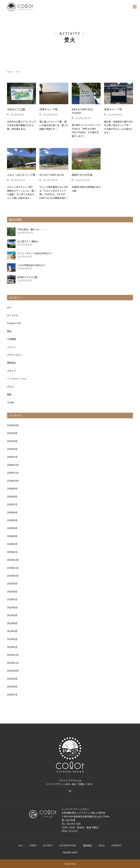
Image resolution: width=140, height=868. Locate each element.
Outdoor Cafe (14, 323)
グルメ (10, 387)
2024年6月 (12, 512)
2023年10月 (13, 576)
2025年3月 (12, 441)
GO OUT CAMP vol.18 (52, 175)
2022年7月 (12, 694)
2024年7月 (12, 504)
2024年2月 (12, 544)
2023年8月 (12, 591)
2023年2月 (12, 639)
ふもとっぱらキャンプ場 (21, 175)
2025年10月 (13, 425)
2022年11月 (13, 663)
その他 (10, 402)
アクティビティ (15, 355)
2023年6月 (12, 607)
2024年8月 (12, 496)
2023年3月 (12, 631)
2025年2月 (12, 449)
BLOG (102, 845)
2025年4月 (12, 433)
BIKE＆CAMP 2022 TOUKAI (82, 111)
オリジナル (13, 315)
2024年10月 (13, 481)
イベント (11, 347)
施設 (9, 394)
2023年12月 (13, 560)
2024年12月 (13, 465)
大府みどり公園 (16, 109)
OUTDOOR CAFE (68, 845)
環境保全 (11, 363)
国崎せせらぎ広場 (82, 175)
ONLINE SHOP (70, 852)
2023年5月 (12, 615)
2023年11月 (13, 568)
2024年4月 (12, 528)
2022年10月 (13, 671)
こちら (70, 831)
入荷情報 (11, 339)
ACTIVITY (48, 845)
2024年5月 (12, 520)
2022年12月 (13, 655)
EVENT (33, 845)
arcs (9, 307)
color (74, 864)
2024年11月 (13, 473)
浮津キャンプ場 (48, 109)
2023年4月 (12, 623)
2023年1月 (12, 647)
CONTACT (117, 845)
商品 (9, 331)
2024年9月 (12, 488)
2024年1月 (12, 552)
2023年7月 (12, 599)
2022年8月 (12, 686)
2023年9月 (12, 583)
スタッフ (11, 371)
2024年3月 (12, 536)
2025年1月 (12, 457)
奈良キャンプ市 (113, 109)
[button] (135, 7)
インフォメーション (17, 378)
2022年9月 (12, 679)
